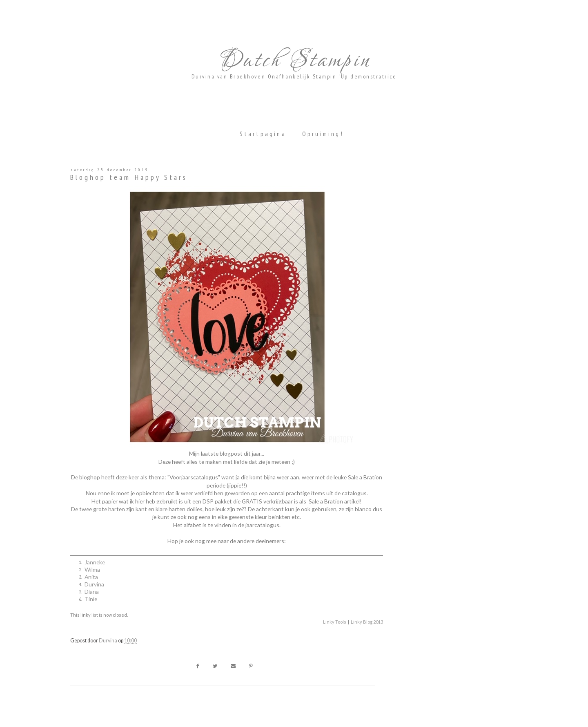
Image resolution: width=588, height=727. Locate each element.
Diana (92, 592)
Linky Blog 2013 (367, 622)
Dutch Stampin (294, 60)
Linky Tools (335, 622)
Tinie (91, 599)
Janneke (95, 562)
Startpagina (263, 134)
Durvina (94, 584)
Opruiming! (323, 134)
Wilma (92, 569)
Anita (91, 577)
